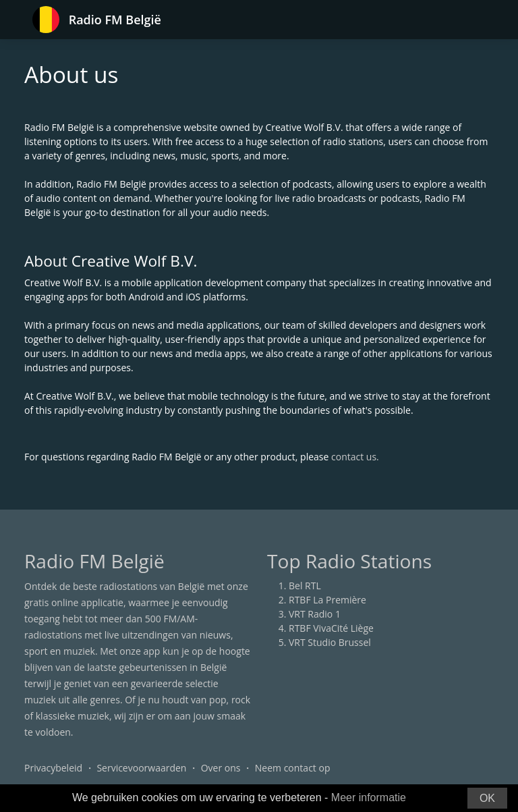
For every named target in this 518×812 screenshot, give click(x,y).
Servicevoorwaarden (141, 768)
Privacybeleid (53, 768)
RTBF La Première (327, 600)
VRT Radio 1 (315, 614)
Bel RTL (305, 586)
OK (487, 798)
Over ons (221, 768)
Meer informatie (369, 797)
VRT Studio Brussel (330, 642)
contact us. (355, 457)
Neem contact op (293, 768)
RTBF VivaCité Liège (331, 628)
